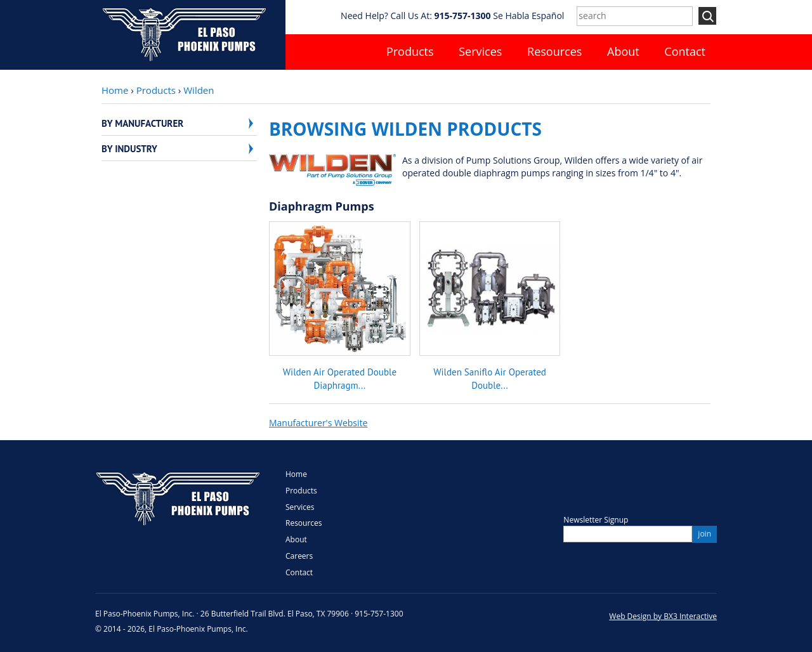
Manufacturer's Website (318, 423)
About (623, 51)
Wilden (199, 90)
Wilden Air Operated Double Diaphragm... (340, 378)
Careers (299, 556)
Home (115, 90)
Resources (554, 51)
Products (410, 51)
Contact (685, 51)
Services (480, 51)
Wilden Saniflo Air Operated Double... (490, 378)
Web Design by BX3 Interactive (663, 616)
